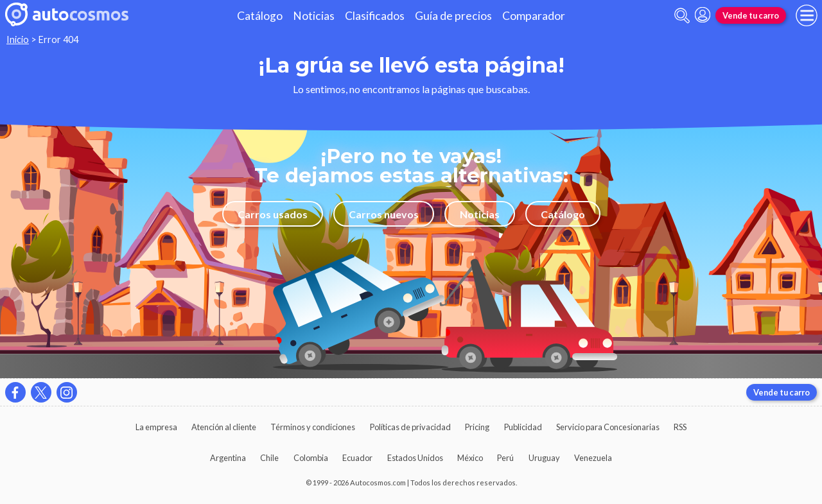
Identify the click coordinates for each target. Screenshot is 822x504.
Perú (505, 458)
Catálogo (260, 16)
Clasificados (375, 16)
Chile (269, 458)
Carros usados (273, 214)
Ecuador (357, 458)
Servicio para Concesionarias (608, 427)
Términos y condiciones (313, 427)
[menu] (807, 15)
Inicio (18, 39)
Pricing (477, 427)
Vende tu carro (751, 15)
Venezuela (593, 458)
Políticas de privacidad (410, 427)
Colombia (311, 458)
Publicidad (523, 427)
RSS (680, 427)
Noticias (314, 16)
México (470, 458)
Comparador (534, 16)
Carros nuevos (384, 214)
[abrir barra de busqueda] (682, 16)
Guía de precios (453, 16)
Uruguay (544, 458)
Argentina (228, 458)
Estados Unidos (415, 458)
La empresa (156, 427)
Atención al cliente (224, 427)
